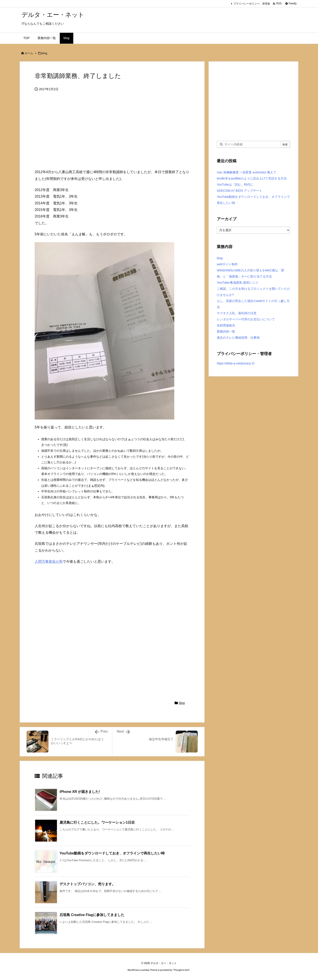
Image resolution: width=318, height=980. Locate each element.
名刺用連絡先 (226, 325)
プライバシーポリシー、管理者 (252, 4)
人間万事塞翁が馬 (49, 562)
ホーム (29, 53)
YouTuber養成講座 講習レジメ (238, 283)
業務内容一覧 (226, 331)
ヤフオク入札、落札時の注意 (237, 313)
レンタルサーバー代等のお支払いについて (246, 319)
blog (45, 53)
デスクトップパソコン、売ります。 (87, 884)
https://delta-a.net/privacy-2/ (236, 363)
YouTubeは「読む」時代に (235, 185)
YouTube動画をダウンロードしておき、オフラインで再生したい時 (112, 853)
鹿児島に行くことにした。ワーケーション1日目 (97, 822)
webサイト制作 (227, 264)
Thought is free (181, 970)
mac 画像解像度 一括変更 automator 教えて (247, 172)
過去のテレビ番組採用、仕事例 (238, 338)
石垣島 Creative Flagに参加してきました (92, 915)
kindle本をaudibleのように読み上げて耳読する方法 (252, 178)
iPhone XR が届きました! (80, 792)
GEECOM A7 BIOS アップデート (239, 191)
